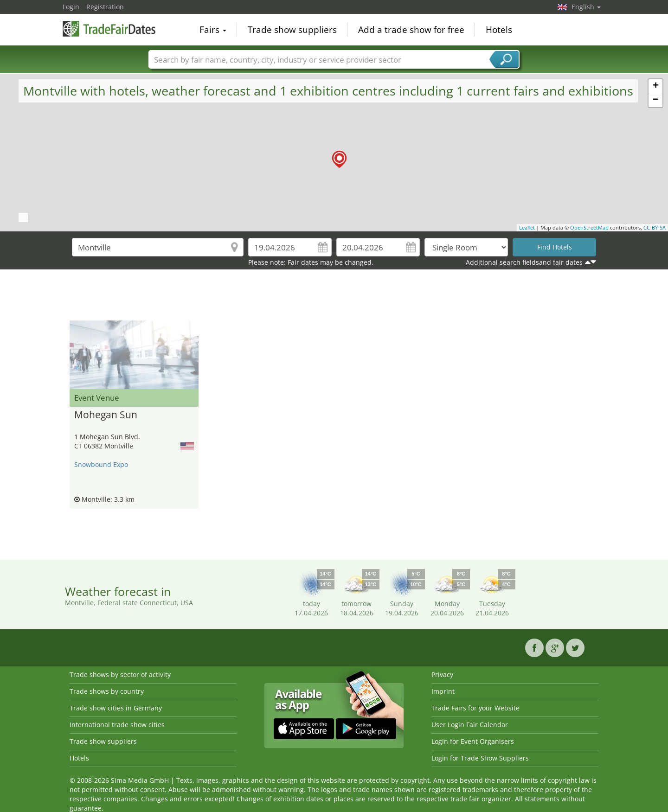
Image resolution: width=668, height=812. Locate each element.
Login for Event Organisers (473, 741)
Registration (105, 7)
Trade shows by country (107, 691)
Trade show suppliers (292, 30)
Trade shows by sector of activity (120, 675)
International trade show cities (117, 725)
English (586, 7)
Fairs (213, 30)
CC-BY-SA (655, 227)
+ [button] (656, 86)
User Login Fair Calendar (470, 725)
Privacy (442, 675)
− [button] (656, 100)
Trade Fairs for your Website (475, 708)
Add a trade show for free (411, 30)
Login (71, 7)
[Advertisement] (334, 297)
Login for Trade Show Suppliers (480, 758)
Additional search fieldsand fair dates (524, 262)
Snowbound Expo (101, 464)
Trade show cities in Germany (116, 708)
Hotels (499, 30)
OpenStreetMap (589, 227)
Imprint (443, 691)
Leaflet (527, 227)
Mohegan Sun (106, 415)
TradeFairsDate (109, 29)
